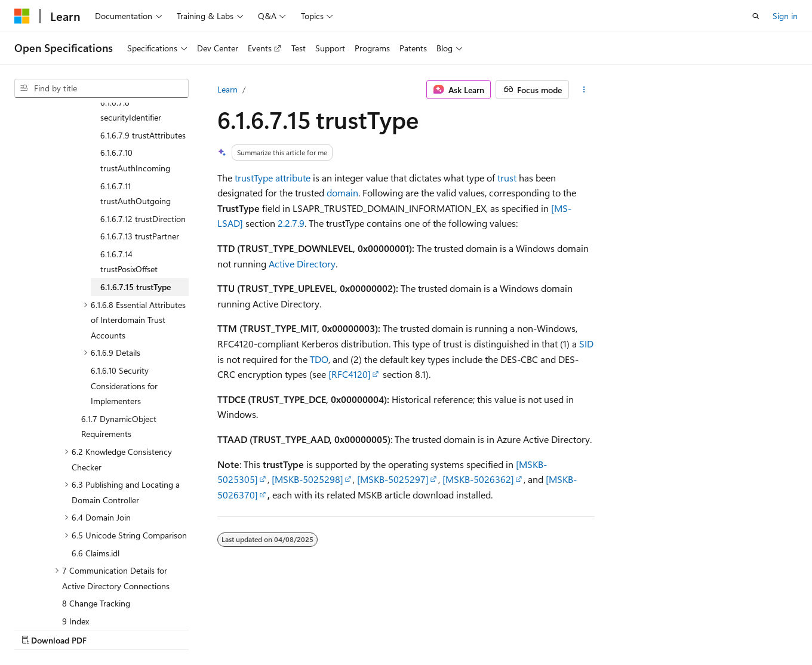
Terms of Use (320, 628)
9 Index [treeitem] (76, 517)
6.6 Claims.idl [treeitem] (96, 449)
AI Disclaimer (38, 628)
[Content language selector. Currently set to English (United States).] (69, 600)
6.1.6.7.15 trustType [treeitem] (136, 183)
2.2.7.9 (291, 223)
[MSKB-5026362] (478, 479)
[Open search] (756, 16)
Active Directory (302, 264)
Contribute (214, 628)
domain (342, 193)
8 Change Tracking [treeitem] (96, 499)
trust (507, 178)
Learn (227, 89)
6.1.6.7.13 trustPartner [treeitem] (140, 132)
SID (586, 344)
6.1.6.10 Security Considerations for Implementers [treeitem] (124, 282)
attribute (293, 178)
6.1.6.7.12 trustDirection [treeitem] (143, 115)
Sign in (785, 16)
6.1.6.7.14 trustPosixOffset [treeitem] (129, 158)
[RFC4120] (350, 374)
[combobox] (101, 88)
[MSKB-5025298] (307, 479)
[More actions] (584, 90)
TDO (319, 359)
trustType (254, 178)
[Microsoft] (22, 16)
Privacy (261, 628)
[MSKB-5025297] (393, 479)
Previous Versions (108, 628)
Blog (163, 628)
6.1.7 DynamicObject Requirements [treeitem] (119, 323)
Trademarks (379, 628)
